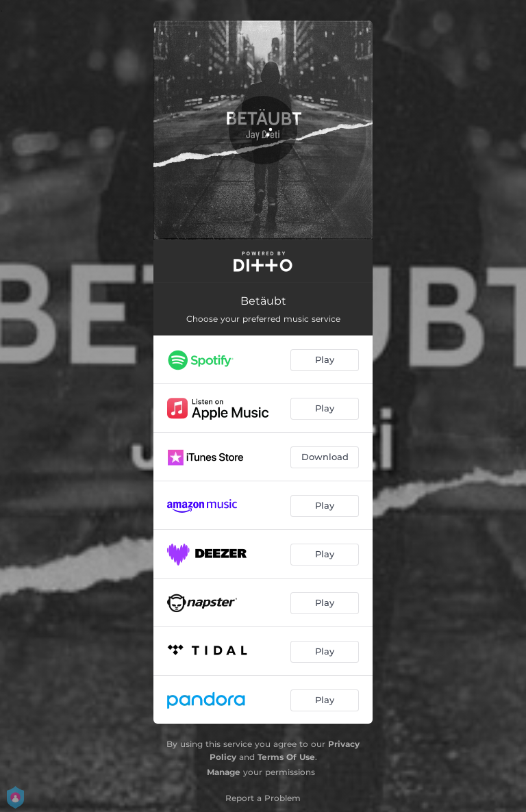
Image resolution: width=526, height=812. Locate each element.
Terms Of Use (286, 757)
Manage (224, 772)
